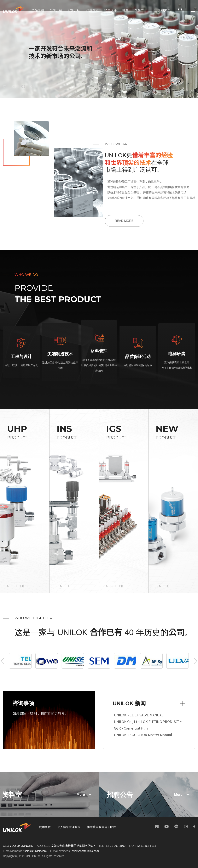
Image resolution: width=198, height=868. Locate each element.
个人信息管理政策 (69, 827)
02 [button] (14, 87)
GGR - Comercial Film (130, 728)
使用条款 (45, 827)
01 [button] (5, 87)
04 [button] (32, 87)
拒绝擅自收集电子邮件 (102, 827)
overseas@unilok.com (85, 851)
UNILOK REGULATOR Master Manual (143, 735)
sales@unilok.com (35, 851)
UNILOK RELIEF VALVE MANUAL (138, 715)
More (81, 795)
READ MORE (124, 221)
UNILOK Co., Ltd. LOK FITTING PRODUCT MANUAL (149, 721)
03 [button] (23, 87)
